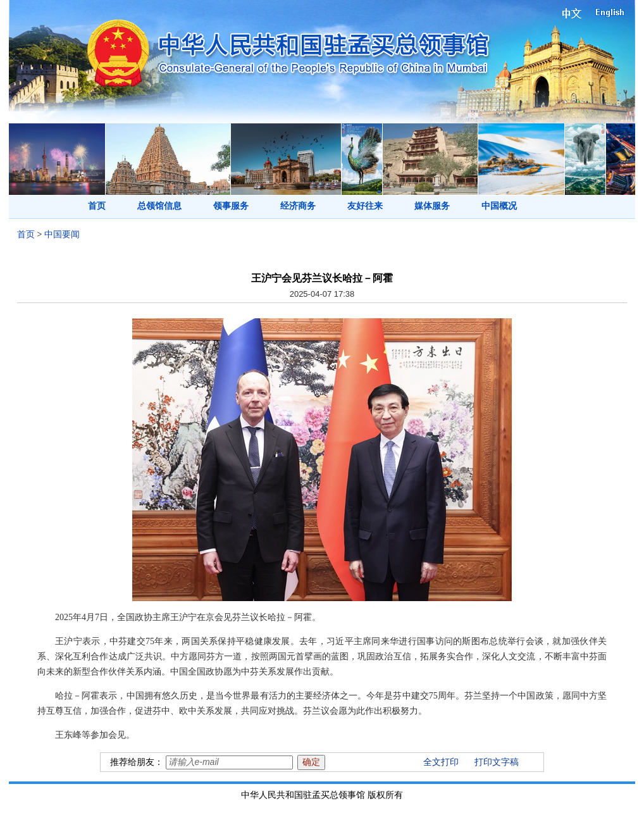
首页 (97, 206)
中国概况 (499, 206)
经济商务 (298, 206)
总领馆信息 (159, 206)
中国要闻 (62, 234)
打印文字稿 (497, 762)
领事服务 (231, 206)
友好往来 (365, 206)
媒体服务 (432, 206)
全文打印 (441, 762)
